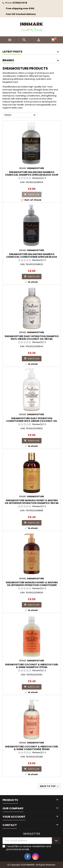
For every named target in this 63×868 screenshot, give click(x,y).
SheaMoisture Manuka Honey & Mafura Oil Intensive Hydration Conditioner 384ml (32, 585)
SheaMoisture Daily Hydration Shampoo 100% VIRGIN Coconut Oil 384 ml (32, 338)
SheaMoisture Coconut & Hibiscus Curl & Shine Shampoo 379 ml (32, 666)
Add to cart (32, 194)
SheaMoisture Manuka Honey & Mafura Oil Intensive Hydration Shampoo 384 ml (32, 502)
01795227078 (20, 3)
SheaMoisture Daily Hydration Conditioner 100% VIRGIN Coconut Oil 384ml (32, 421)
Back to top (50, 786)
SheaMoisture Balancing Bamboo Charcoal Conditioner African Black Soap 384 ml (32, 257)
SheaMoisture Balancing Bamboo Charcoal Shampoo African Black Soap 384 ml (32, 175)
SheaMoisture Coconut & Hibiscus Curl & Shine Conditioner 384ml (32, 748)
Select (20, 115)
